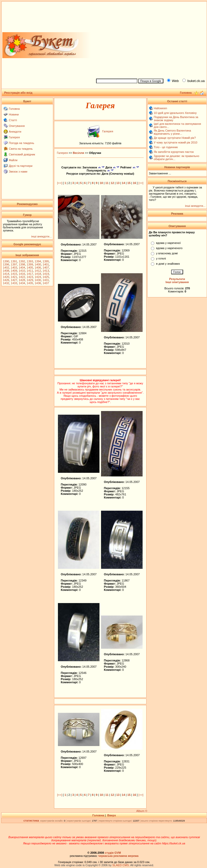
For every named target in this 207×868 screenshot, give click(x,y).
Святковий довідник (22, 154)
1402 (6, 268)
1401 (46, 264)
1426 (6, 280)
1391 (14, 261)
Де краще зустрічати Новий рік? (175, 138)
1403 (14, 268)
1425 (46, 277)
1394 (38, 261)
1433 (14, 283)
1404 (22, 268)
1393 (30, 261)
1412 (38, 271)
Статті (13, 120)
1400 (38, 264)
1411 (30, 271)
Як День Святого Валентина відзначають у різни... (172, 132)
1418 (38, 274)
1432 (6, 283)
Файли (13, 160)
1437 (46, 283)
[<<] (60, 183)
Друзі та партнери (21, 166)
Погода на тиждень (21, 143)
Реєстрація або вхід (18, 93)
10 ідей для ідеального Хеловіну (175, 113)
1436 (38, 283)
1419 (46, 274)
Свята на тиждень (21, 149)
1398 (22, 264)
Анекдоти (15, 132)
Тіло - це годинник (166, 147)
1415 (14, 274)
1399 (30, 264)
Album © (142, 811)
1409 (14, 271)
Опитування (17, 126)
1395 (46, 261)
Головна (14, 109)
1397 (14, 264)
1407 (46, 268)
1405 (30, 268)
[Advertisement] (149, 39)
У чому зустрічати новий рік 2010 (176, 142)
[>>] (141, 183)
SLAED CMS (121, 865)
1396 (6, 264)
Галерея (14, 137)
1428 (22, 280)
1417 (30, 274)
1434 (22, 283)
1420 (6, 277)
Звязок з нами (18, 172)
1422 (22, 277)
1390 (6, 261)
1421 (14, 277)
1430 (38, 280)
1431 (46, 280)
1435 (30, 283)
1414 (6, 274)
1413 (46, 271)
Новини (14, 114)
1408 (6, 271)
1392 (22, 261)
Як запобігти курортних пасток (174, 152)
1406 (38, 268)
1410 (22, 271)
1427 (14, 280)
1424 (38, 277)
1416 (22, 274)
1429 (30, 280)
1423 (30, 277)
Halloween (160, 108)
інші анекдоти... (41, 236)
